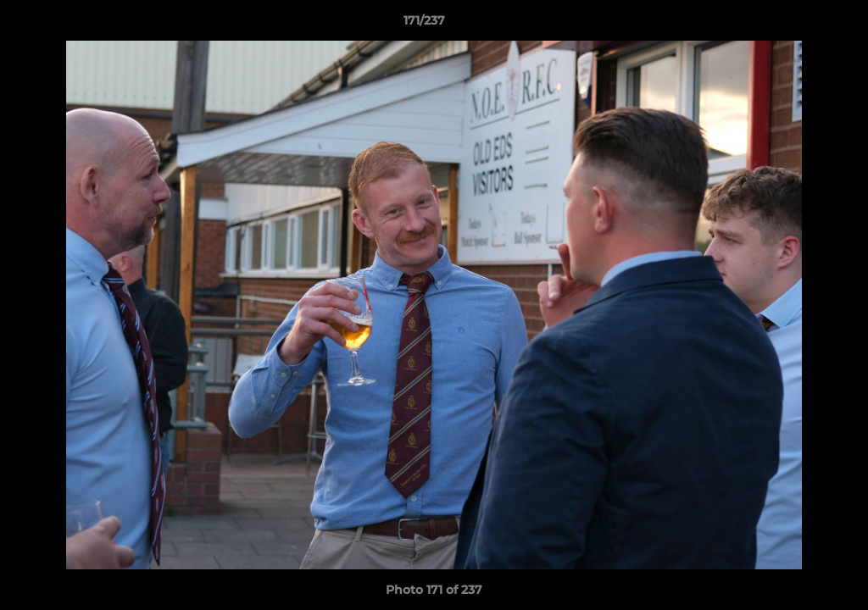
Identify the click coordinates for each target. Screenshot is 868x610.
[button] (797, 25)
